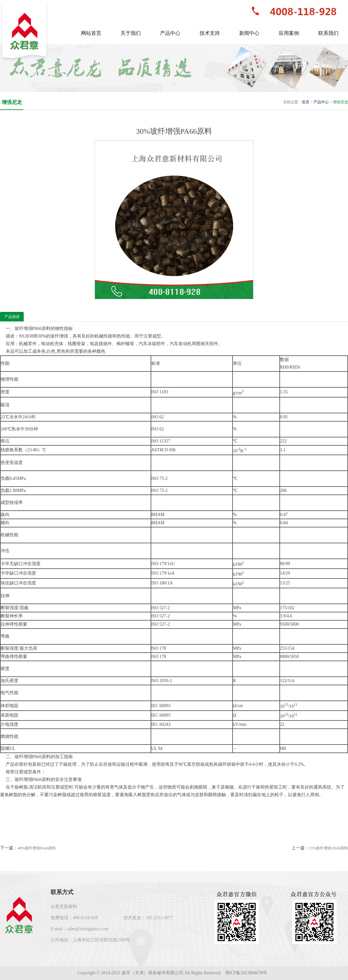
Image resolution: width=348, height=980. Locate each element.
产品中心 (321, 102)
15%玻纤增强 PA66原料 (329, 848)
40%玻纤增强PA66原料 (37, 848)
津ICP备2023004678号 (247, 973)
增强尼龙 (340, 102)
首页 (306, 102)
